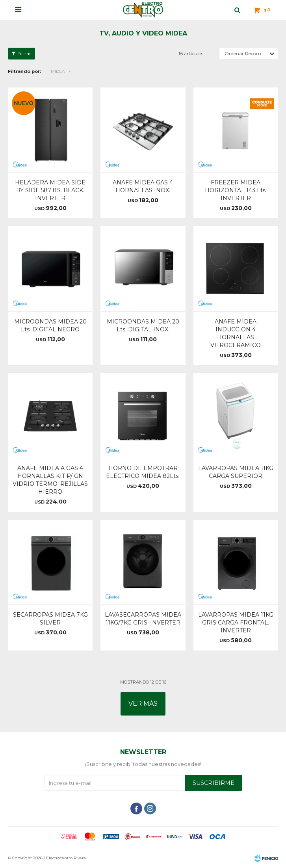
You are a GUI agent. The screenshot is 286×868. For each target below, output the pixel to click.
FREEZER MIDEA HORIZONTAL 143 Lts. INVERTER (236, 190)
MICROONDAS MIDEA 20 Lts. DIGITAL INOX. (143, 325)
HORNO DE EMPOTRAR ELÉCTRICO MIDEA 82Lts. (143, 472)
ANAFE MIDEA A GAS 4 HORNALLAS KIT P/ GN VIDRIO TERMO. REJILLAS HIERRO (50, 480)
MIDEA (58, 71)
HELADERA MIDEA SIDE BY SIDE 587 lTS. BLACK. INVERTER (50, 190)
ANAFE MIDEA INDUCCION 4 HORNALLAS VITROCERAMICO (236, 333)
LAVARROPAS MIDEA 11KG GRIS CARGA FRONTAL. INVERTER (236, 623)
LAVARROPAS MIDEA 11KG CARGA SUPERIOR (236, 472)
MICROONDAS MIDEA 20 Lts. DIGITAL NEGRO (50, 325)
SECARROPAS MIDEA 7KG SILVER (50, 619)
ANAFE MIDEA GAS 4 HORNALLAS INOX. (143, 186)
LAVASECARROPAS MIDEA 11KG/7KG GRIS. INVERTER (143, 619)
